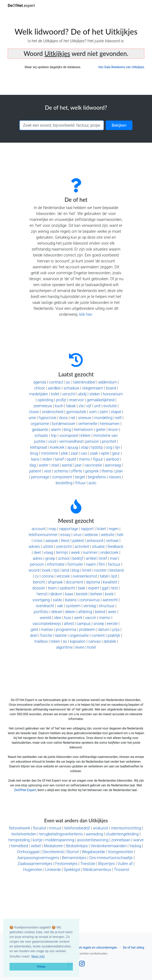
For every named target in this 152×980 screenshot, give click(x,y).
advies (34, 547)
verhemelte (88, 424)
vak (60, 606)
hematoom (84, 430)
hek (120, 535)
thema (107, 471)
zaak (94, 453)
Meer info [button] (38, 956)
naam (91, 564)
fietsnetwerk (19, 828)
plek (65, 453)
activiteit (82, 547)
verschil (69, 394)
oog (109, 447)
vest (47, 471)
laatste (61, 635)
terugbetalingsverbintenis (61, 834)
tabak (71, 406)
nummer (90, 552)
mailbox (41, 641)
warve (138, 840)
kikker (86, 435)
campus (84, 624)
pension (92, 441)
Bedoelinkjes (77, 846)
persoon (37, 564)
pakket (78, 541)
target (80, 477)
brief (103, 558)
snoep (99, 624)
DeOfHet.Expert (25, 790)
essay (65, 535)
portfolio (41, 612)
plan (119, 471)
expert (94, 588)
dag (33, 465)
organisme (40, 424)
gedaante (40, 430)
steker (95, 394)
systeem (73, 606)
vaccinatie (93, 465)
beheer (96, 594)
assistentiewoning (93, 840)
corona (48, 576)
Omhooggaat (28, 852)
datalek (110, 641)
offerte (76, 471)
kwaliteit (110, 582)
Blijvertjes (106, 864)
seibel (36, 846)
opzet (72, 459)
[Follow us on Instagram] (82, 965)
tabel (104, 576)
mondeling (103, 418)
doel (34, 635)
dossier (39, 588)
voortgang (41, 600)
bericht (39, 582)
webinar (91, 535)
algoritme (64, 647)
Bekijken (119, 125)
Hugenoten (33, 870)
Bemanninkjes (74, 858)
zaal (74, 453)
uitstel (48, 547)
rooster (100, 570)
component (62, 477)
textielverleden (24, 834)
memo (85, 459)
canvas (94, 641)
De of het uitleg (133, 947)
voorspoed (68, 435)
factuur (114, 564)
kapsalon (78, 641)
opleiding (45, 400)
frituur (80, 483)
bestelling (64, 483)
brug (34, 453)
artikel (91, 558)
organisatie (79, 635)
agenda (40, 382)
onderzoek (109, 552)
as (65, 641)
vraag (48, 552)
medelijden (39, 394)
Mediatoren (53, 846)
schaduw (71, 388)
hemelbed (19, 846)
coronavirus (90, 600)
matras (47, 629)
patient (35, 471)
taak (82, 588)
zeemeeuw (43, 406)
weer (112, 612)
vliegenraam (93, 388)
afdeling (85, 612)
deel (37, 552)
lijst (114, 576)
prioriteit (109, 441)
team (52, 588)
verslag (90, 606)
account (39, 529)
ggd (105, 588)
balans (71, 600)
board (111, 388)
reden (47, 459)
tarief (59, 459)
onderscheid (53, 412)
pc (68, 382)
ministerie (49, 453)
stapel (116, 412)
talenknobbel (84, 382)
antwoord (95, 541)
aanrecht (110, 600)
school (64, 558)
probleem (87, 629)
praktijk (114, 635)
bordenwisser (64, 424)
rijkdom (56, 594)
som (93, 412)
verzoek (63, 576)
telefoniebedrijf (77, 828)
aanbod (112, 459)
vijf (89, 406)
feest (65, 541)
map (52, 529)
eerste (112, 624)
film (102, 564)
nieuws (115, 477)
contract (56, 382)
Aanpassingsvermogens (38, 858)
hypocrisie (47, 418)
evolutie (110, 406)
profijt (61, 400)
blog (67, 430)
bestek (82, 594)
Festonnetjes (66, 864)
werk (78, 618)
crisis (38, 541)
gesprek (92, 471)
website (108, 535)
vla (81, 406)
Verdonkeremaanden (109, 846)
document (74, 582)
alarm (56, 430)
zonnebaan (121, 840)
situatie (98, 547)
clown (34, 412)
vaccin (91, 618)
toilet (55, 394)
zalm (104, 412)
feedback (115, 547)
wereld (46, 618)
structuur (106, 606)
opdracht (67, 588)
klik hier (86, 314)
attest (69, 624)
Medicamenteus (97, 870)
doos (64, 418)
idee (58, 618)
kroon (113, 430)
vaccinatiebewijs (47, 624)
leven (80, 647)
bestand (116, 570)
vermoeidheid (71, 441)
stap (85, 447)
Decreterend (53, 852)
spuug (73, 447)
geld (34, 629)
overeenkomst (85, 576)
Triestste (88, 864)
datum (104, 629)
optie (105, 453)
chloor (40, 388)
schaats (41, 435)
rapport (87, 529)
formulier (75, 564)
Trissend (121, 870)
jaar (78, 465)
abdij (82, 394)
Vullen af (125, 864)
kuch (59, 406)
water (44, 465)
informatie (56, 564)
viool (52, 441)
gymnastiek (76, 412)
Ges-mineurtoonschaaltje (111, 858)
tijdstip (97, 447)
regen (114, 529)
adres (38, 558)
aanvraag (113, 465)
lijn (118, 447)
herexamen (110, 424)
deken (70, 612)
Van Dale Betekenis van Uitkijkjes (121, 67)
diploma (93, 582)
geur (116, 453)
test (114, 588)
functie (46, 635)
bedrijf (78, 558)
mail (114, 558)
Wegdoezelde (93, 852)
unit (97, 406)
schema (61, 471)
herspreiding (19, 840)
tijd (56, 570)
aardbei (54, 388)
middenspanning (60, 840)
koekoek (57, 447)
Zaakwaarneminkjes (35, 864)
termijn (62, 552)
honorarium (113, 394)
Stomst (73, 852)
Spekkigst (72, 870)
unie (32, 418)
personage (40, 477)
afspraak (55, 582)
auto (92, 483)
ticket (101, 529)
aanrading (94, 834)
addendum (107, 382)
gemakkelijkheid (101, 400)
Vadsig (135, 846)
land (65, 570)
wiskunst (101, 828)
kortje (38, 840)
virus (77, 535)
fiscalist (40, 828)
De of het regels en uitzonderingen (93, 947)
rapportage (69, 529)
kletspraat (39, 447)
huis (68, 618)
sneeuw (85, 418)
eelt (119, 418)
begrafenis (97, 477)
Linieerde (53, 870)
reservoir (76, 400)
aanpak (52, 541)
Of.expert (21, 6)
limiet (87, 570)
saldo (58, 600)
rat (73, 418)
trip (54, 435)
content (98, 635)
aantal (67, 465)
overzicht (64, 547)
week (75, 552)
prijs (116, 629)
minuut (55, 828)
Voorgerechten (121, 852)
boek (46, 570)
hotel (92, 647)
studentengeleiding (122, 834)
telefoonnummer (43, 535)
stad (55, 465)
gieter (101, 430)
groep (50, 558)
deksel (57, 612)
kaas (69, 594)
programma (66, 629)
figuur (98, 459)
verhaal (112, 541)
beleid (100, 612)
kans (35, 459)
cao (84, 453)
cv (37, 576)
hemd (42, 594)
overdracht (45, 606)
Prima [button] (41, 967)
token (55, 641)
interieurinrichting (126, 828)
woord (34, 570)
